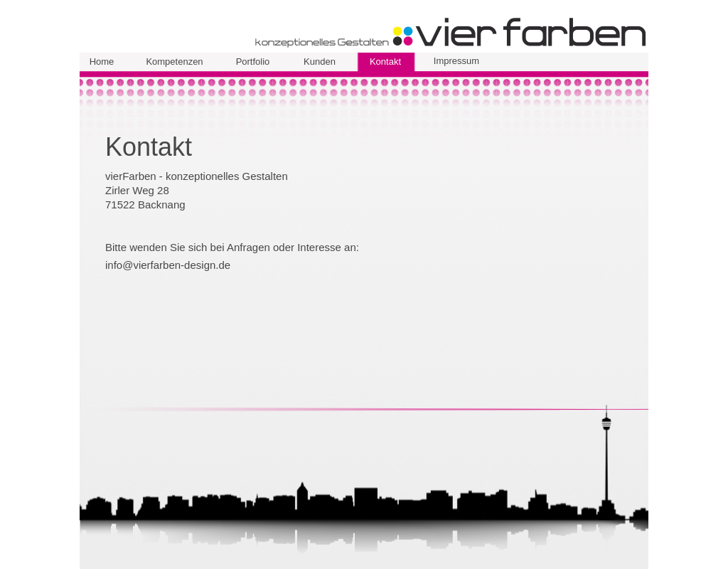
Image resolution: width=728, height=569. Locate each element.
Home (102, 62)
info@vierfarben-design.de (168, 265)
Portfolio (253, 62)
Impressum (456, 61)
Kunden (320, 62)
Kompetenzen (174, 62)
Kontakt (385, 62)
